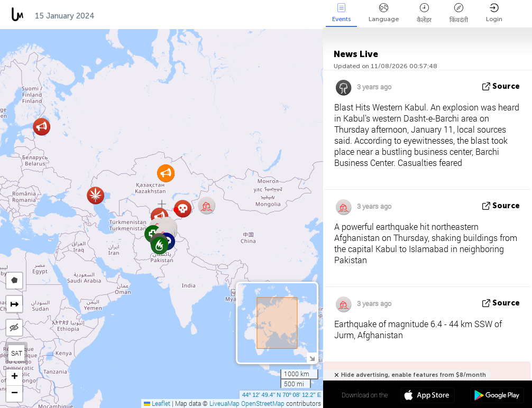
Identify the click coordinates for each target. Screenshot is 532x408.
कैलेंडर (424, 13)
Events (341, 13)
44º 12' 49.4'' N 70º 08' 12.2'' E (282, 395)
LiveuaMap (224, 403)
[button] (176, 210)
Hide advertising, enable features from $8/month (414, 375)
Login (494, 13)
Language (384, 13)
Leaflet (157, 403)
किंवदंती (459, 13)
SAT (17, 353)
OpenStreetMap (263, 403)
